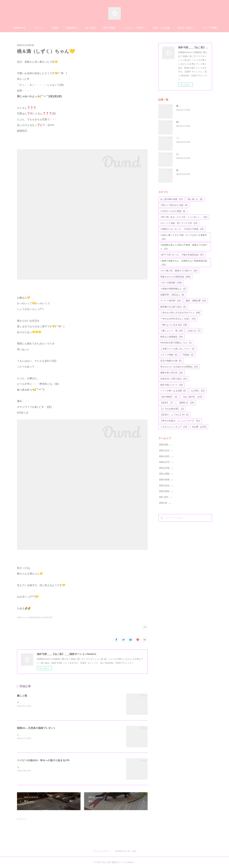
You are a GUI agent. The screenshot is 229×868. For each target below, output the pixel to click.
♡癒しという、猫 (171, 331)
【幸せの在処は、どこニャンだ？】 (180, 421)
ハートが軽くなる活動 (173, 391)
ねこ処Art (91, 28)
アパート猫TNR (170, 301)
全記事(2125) (47, 617)
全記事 (199, 427)
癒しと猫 (22, 696)
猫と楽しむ (195, 199)
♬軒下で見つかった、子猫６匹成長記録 (182, 255)
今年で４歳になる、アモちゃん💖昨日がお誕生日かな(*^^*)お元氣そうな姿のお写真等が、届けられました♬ (69, 767)
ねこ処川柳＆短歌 (171, 199)
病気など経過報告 (171, 337)
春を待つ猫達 (183, 170)
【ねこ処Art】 (192, 397)
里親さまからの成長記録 (175, 277)
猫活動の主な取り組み (173, 307)
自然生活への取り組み (174, 379)
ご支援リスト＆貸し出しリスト (177, 349)
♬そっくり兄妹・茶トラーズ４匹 (179, 223)
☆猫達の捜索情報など (173, 289)
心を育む (198, 391)
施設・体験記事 (196, 301)
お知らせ (194, 331)
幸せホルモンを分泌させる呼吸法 (179, 367)
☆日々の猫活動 (171, 283)
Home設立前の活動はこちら (176, 343)
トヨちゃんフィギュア (174, 427)
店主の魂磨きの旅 (171, 361)
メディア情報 (209, 28)
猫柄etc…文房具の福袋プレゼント (36, 728)
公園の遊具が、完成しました (190, 154)
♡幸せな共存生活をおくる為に (178, 319)
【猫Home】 (19, 28)
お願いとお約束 (161, 28)
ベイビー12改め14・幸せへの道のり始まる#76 (43, 760)
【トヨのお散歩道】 (172, 409)
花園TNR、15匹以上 (172, 295)
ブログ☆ (39, 28)
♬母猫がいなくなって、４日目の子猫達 (182, 229)
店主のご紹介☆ (186, 28)
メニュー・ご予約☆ (134, 28)
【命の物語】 (169, 397)
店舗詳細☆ (72, 28)
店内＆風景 (109, 28)
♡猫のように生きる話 (174, 325)
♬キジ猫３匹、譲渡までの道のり (179, 271)
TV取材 (188, 355)
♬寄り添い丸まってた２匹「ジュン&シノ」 (184, 217)
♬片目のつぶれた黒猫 (173, 211)
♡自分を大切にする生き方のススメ (180, 313)
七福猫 (55, 28)
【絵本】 (167, 403)
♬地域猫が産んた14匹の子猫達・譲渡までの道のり (184, 247)
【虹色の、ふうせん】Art (174, 415)
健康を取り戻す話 (171, 373)
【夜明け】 (186, 403)
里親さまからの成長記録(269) (29, 617)
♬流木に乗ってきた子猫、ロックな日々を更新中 (184, 237)
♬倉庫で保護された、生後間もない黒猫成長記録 (184, 263)
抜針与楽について (171, 385)
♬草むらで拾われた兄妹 (174, 205)
